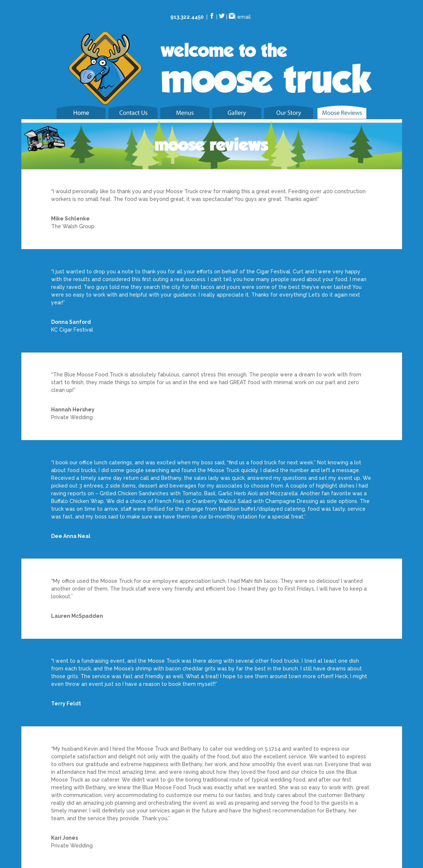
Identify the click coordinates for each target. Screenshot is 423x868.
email (244, 17)
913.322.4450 (187, 17)
